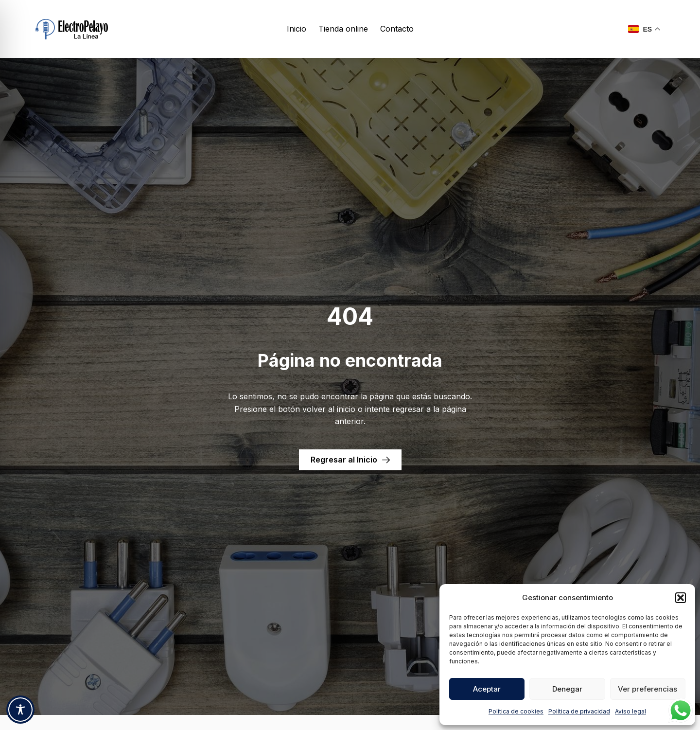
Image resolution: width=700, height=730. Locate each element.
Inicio (297, 29)
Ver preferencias (647, 689)
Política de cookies (516, 711)
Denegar (567, 689)
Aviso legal (630, 711)
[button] (681, 598)
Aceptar (487, 689)
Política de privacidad (579, 711)
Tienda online (343, 29)
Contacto (397, 29)
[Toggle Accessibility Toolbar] (20, 710)
